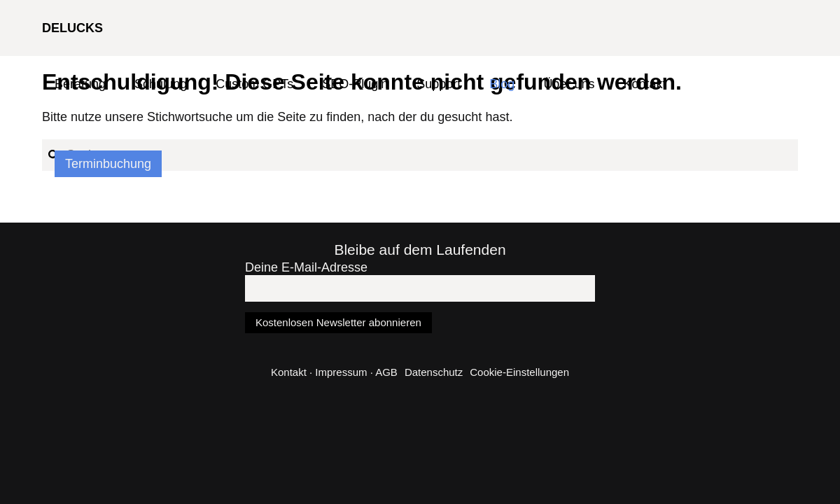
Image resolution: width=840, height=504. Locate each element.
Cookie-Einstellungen (519, 372)
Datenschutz (434, 372)
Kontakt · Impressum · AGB (334, 372)
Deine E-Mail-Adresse (306, 267)
